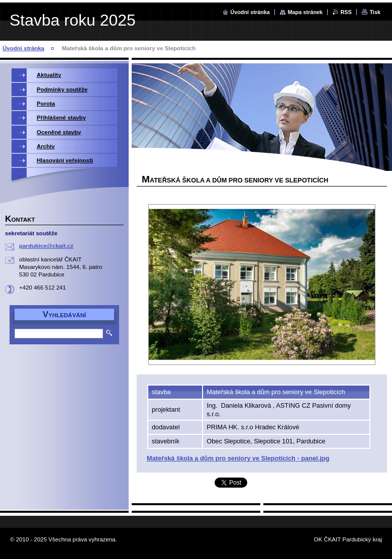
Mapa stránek (305, 12)
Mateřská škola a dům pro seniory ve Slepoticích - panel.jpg (238, 458)
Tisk (375, 12)
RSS (346, 12)
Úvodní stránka (250, 12)
